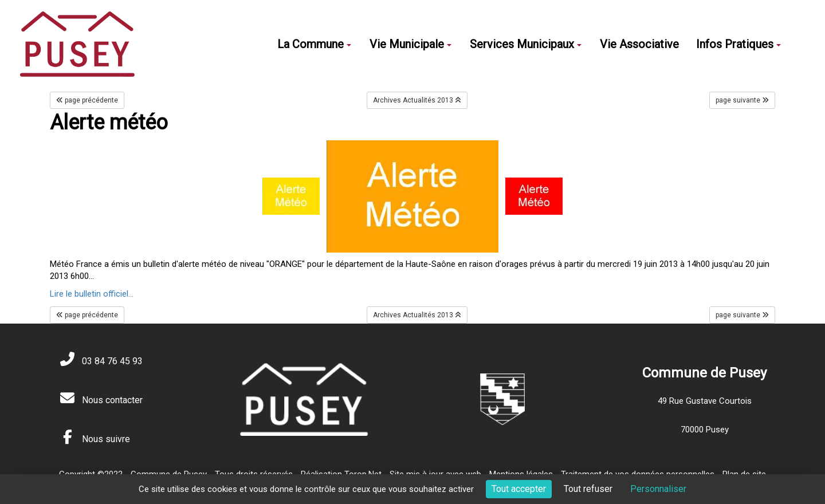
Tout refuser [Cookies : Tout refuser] (588, 489)
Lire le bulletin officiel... (92, 294)
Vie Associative (639, 44)
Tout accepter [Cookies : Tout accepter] (519, 489)
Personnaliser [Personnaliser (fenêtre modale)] (658, 489)
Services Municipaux (526, 44)
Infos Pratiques (738, 44)
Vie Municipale (410, 44)
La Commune (314, 44)
